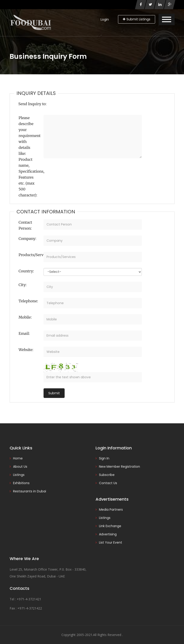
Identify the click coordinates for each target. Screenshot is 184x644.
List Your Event (111, 542)
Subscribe (107, 475)
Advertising (108, 534)
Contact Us (108, 483)
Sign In (104, 458)
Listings (19, 475)
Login (105, 19)
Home (18, 458)
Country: (26, 271)
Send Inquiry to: (32, 104)
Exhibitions (21, 483)
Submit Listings (137, 19)
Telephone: (28, 301)
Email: (24, 333)
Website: (26, 350)
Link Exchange (110, 526)
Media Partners (111, 510)
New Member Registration (119, 467)
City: (23, 285)
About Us (20, 467)
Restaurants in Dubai (30, 491)
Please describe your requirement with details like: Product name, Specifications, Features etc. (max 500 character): (29, 156)
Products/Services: (29, 255)
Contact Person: (25, 225)
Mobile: (25, 317)
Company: (27, 239)
